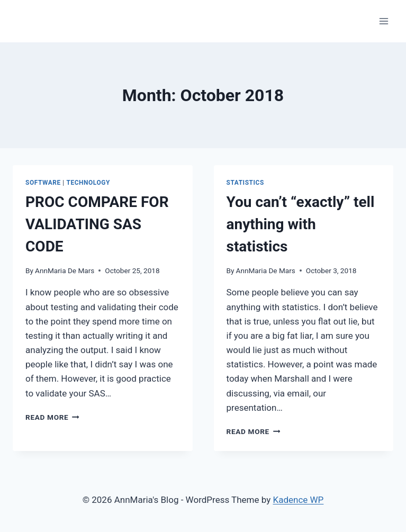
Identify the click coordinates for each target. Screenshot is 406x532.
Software (43, 183)
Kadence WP (298, 500)
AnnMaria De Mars (65, 270)
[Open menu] (384, 21)
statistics (245, 183)
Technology (88, 183)
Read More (52, 417)
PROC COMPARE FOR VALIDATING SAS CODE (97, 224)
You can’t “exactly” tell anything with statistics (301, 224)
